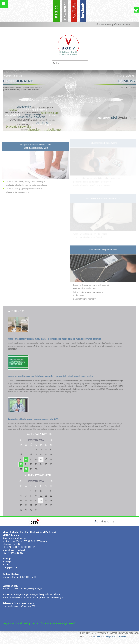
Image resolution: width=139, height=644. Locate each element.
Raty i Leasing (23, 623)
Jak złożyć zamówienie (43, 623)
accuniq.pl (8, 564)
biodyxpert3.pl (10, 567)
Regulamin (9, 623)
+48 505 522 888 (15, 553)
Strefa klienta (104, 24)
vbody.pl (7, 562)
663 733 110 (33, 597)
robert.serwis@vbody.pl (52, 597)
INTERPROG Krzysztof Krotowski (110, 637)
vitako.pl (7, 559)
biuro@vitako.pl (17, 550)
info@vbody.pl (35, 589)
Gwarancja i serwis (66, 623)
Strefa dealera (122, 24)
